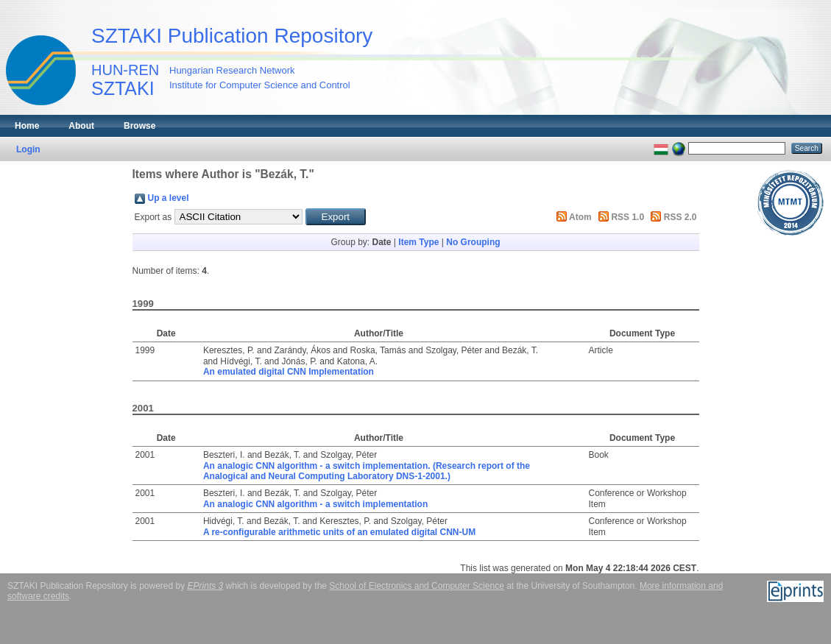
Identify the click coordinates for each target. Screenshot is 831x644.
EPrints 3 (206, 586)
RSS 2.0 (680, 217)
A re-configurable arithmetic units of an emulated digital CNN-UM (339, 532)
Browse (139, 126)
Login (28, 149)
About (81, 126)
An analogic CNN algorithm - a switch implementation (315, 504)
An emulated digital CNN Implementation (289, 372)
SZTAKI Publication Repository (232, 36)
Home (27, 126)
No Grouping (473, 242)
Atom (580, 217)
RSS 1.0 (627, 217)
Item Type (418, 242)
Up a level (169, 198)
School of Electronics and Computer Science (416, 586)
